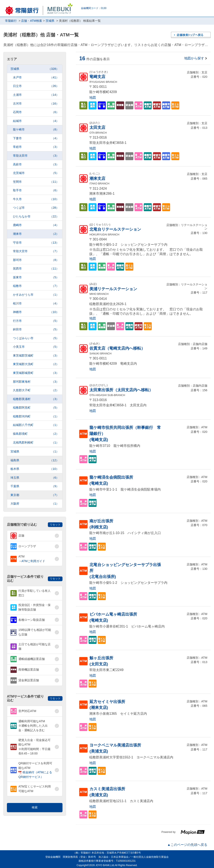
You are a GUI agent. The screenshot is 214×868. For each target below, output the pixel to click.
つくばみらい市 (36, 338)
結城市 (36, 121)
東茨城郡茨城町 (36, 356)
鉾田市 (36, 329)
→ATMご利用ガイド (32, 561)
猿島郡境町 (36, 434)
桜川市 (36, 304)
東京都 (35, 495)
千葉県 (35, 486)
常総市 (36, 147)
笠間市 (36, 182)
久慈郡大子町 (36, 390)
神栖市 (36, 312)
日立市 (36, 86)
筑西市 (36, 269)
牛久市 (36, 199)
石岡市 (36, 112)
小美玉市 (36, 347)
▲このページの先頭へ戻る (187, 845)
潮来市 (36, 234)
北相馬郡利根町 (36, 443)
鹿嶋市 (36, 225)
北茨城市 (36, 173)
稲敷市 (36, 286)
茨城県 (35, 69)
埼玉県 (35, 478)
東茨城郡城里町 (36, 373)
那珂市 (36, 260)
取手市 (36, 190)
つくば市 (36, 208)
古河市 (36, 104)
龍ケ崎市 (36, 130)
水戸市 (36, 77)
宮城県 (35, 452)
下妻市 (36, 138)
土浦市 (36, 95)
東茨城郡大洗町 (36, 364)
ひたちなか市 (36, 217)
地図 (93, 98)
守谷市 (36, 243)
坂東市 (36, 277)
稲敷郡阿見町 (36, 408)
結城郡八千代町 (36, 425)
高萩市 (36, 164)
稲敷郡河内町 (36, 416)
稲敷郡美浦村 (36, 399)
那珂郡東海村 (36, 382)
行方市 (36, 321)
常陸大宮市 (36, 251)
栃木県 (35, 469)
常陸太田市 (36, 156)
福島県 (35, 460)
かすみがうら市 (36, 295)
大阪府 (35, 504)
